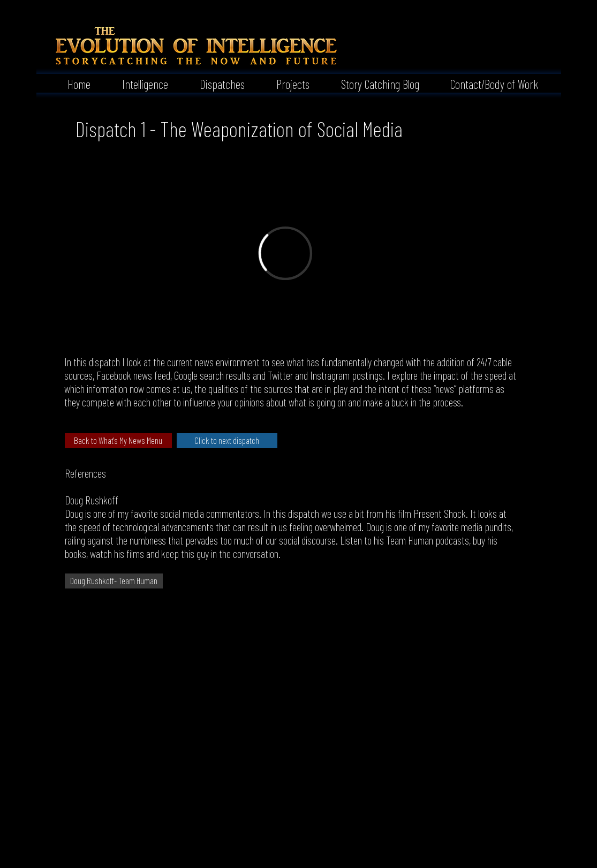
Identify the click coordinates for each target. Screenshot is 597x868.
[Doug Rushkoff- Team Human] (114, 581)
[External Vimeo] (285, 253)
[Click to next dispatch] (227, 441)
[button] (137, 83)
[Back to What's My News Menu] (118, 441)
